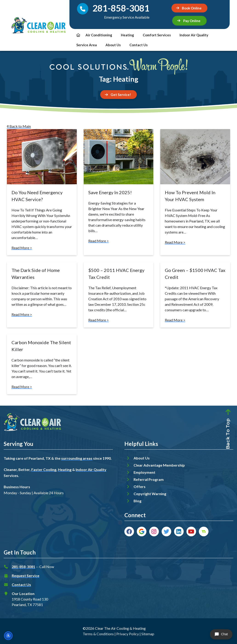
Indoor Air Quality (194, 35)
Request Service (26, 576)
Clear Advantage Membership (159, 465)
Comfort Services (157, 35)
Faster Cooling (44, 469)
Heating (127, 35)
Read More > (22, 248)
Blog (137, 501)
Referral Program (149, 479)
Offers (140, 487)
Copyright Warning (150, 494)
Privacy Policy (128, 634)
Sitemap (148, 634)
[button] (189, 21)
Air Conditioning (99, 35)
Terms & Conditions (98, 634)
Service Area (87, 45)
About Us (113, 45)
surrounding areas (77, 458)
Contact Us (138, 45)
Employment (144, 472)
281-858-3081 (23, 567)
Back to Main (19, 126)
